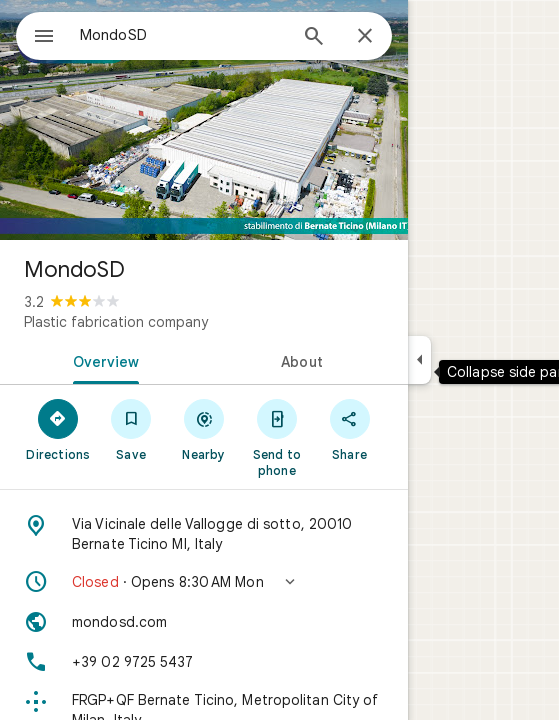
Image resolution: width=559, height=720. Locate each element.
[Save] (131, 429)
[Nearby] (204, 429)
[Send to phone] (276, 437)
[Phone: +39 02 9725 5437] (204, 662)
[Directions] (58, 429)
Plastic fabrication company (116, 322)
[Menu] (44, 38)
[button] (204, 582)
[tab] (102, 360)
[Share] (349, 429)
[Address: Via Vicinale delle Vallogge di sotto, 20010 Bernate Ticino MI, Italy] (204, 534)
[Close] (365, 37)
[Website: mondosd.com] (204, 622)
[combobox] (183, 35)
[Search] (314, 38)
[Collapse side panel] (419, 360)
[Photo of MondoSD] (204, 120)
